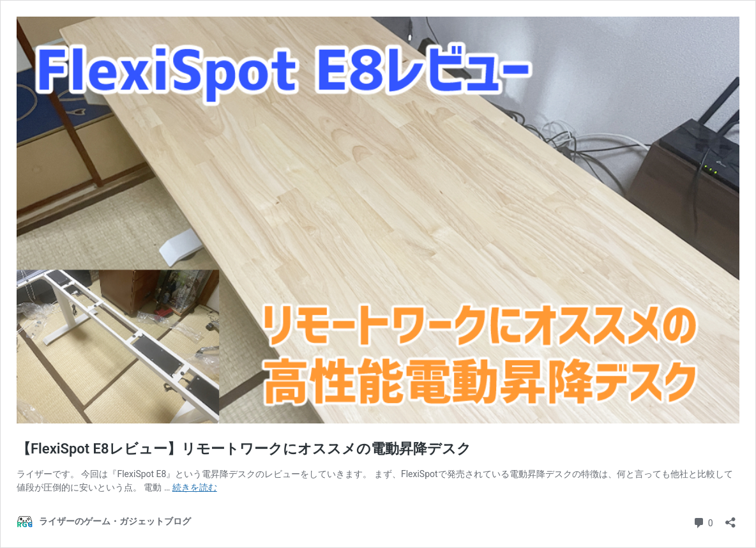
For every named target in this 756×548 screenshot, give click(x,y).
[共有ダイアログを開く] (730, 518)
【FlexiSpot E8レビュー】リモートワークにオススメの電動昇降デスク (244, 449)
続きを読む (195, 487)
